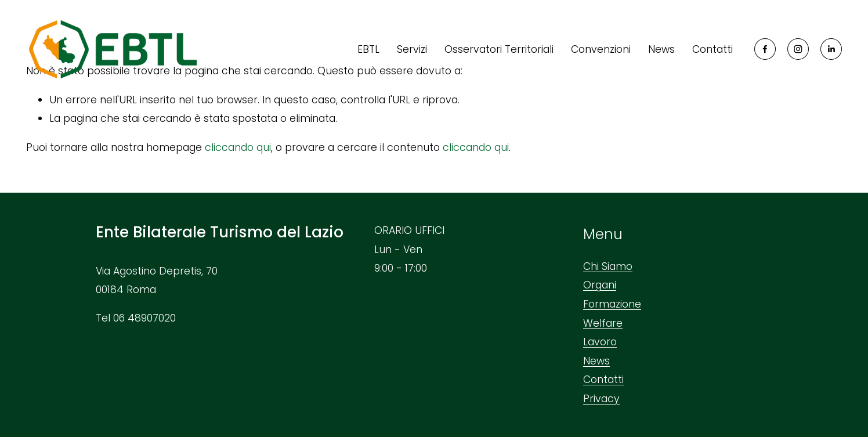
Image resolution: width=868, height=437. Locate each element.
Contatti (713, 49)
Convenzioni (601, 49)
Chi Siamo (608, 266)
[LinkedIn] (831, 49)
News (661, 49)
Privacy (601, 399)
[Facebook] (765, 49)
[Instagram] (798, 49)
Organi (600, 285)
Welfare (603, 323)
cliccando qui (238, 147)
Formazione (612, 304)
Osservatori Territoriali (499, 49)
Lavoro (600, 342)
